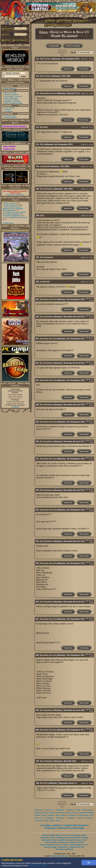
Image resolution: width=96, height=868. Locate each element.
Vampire (51, 815)
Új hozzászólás (54, 46)
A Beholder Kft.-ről (76, 847)
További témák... (8, 223)
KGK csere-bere (10, 203)
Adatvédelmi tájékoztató (64, 849)
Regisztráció (63, 847)
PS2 (92, 815)
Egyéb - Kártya (56, 820)
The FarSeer (46, 59)
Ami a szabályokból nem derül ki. (16, 217)
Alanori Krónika (51, 842)
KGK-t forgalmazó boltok (13, 103)
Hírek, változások (11, 88)
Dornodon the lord (48, 93)
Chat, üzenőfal (9, 108)
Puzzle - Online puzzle (84, 810)
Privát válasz (84, 69)
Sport (57, 815)
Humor (69, 813)
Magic (63, 815)
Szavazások (8, 111)
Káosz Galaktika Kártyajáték (84, 813)
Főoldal (45, 835)
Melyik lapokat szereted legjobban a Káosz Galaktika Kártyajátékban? (13, 209)
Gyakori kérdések (11, 117)
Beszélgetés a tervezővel (13, 102)
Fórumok (8, 109)
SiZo (42, 144)
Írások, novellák (10, 116)
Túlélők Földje (55, 835)
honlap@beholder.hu (15, 391)
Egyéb (56, 35)
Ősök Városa (67, 835)
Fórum (43, 32)
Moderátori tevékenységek (71, 828)
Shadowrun (39, 810)
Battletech (38, 813)
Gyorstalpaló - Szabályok (13, 96)
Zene (44, 815)
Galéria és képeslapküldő (72, 845)
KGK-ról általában (11, 205)
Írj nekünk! (15, 407)
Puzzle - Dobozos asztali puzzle (54, 813)
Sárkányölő (45, 838)
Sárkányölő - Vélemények (55, 818)
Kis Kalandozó (47, 189)
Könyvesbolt (81, 840)
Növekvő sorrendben (73, 46)
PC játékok (69, 35)
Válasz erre (68, 69)
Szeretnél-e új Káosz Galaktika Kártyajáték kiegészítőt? (14, 213)
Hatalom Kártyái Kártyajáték (68, 838)
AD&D (38, 815)
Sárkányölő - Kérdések (65, 810)
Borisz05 (44, 127)
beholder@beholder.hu (59, 856)
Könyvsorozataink (47, 845)
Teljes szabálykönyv (11, 98)
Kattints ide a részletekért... (15, 195)
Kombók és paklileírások (13, 216)
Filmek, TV (49, 810)
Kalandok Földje (79, 835)
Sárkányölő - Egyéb (75, 818)
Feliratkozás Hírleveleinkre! (14, 126)
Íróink (81, 842)
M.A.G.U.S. (39, 818)
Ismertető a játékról (11, 94)
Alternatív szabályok (12, 100)
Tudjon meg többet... (39, 866)
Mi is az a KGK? (10, 93)
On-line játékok (83, 815)
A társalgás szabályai (50, 825)
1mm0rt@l (45, 166)
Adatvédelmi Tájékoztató (9, 148)
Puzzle (53, 838)
